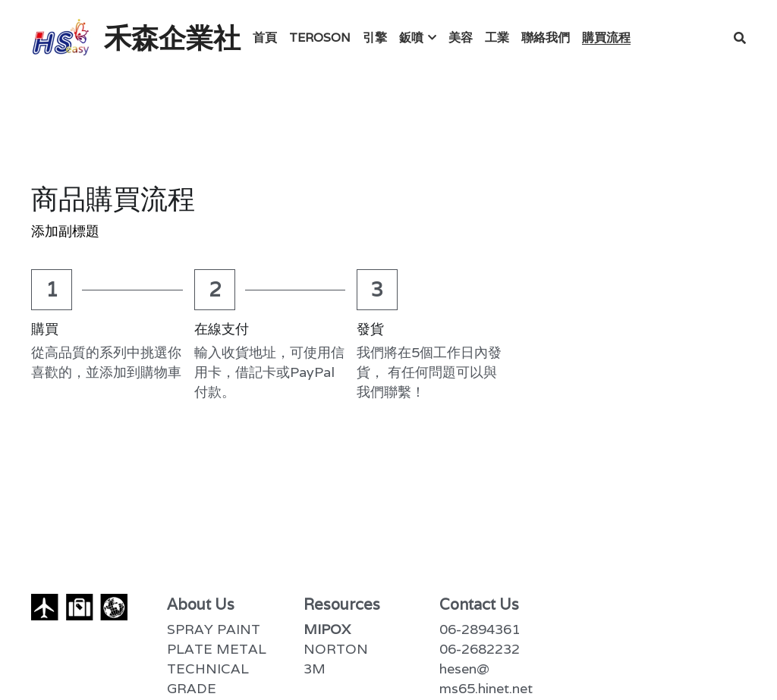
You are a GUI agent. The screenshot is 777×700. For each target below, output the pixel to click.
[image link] (61, 37)
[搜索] (740, 38)
